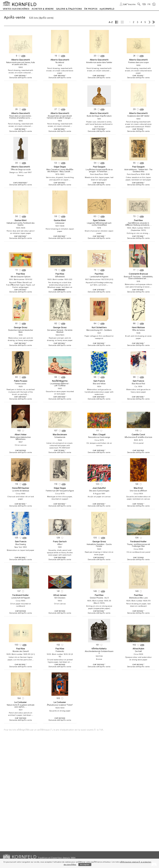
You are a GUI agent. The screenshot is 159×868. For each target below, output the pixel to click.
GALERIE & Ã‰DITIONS (69, 9)
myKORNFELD (107, 9)
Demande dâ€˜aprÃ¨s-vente (21, 78)
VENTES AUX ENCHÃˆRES (16, 9)
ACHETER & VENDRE (43, 9)
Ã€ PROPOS (91, 9)
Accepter (85, 865)
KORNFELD (24, 4)
